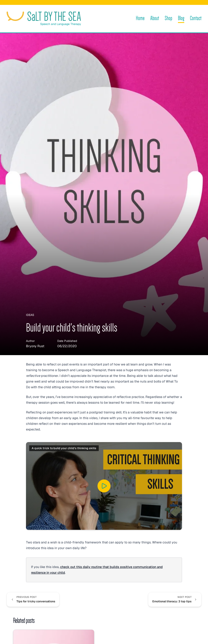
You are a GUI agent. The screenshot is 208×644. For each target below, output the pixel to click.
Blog (181, 18)
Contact (196, 18)
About (155, 18)
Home (140, 18)
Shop (168, 18)
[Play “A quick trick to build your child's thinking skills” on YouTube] (104, 486)
